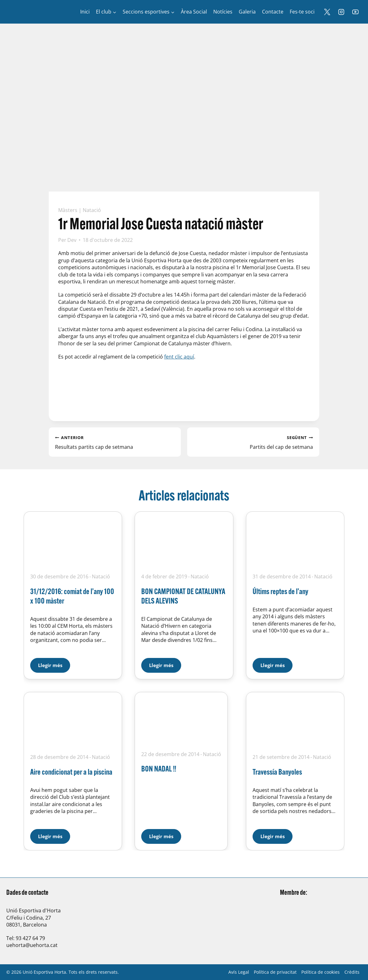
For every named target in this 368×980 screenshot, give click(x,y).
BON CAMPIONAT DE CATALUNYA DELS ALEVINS (183, 596)
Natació (92, 210)
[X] (327, 12)
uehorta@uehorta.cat (32, 945)
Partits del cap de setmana (253, 442)
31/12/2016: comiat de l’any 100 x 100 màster (72, 596)
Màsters (68, 210)
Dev (72, 240)
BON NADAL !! (159, 768)
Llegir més (54, 663)
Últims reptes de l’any (280, 591)
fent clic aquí (179, 357)
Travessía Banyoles (277, 772)
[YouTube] (355, 12)
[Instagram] (341, 12)
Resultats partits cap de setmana (115, 442)
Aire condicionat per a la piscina (71, 772)
